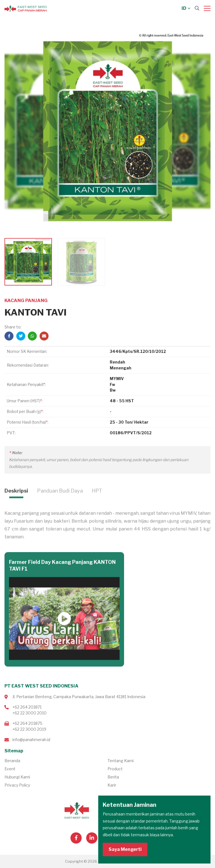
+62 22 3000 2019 (29, 729)
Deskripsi (16, 506)
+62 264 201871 (27, 707)
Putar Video (64, 634)
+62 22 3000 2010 (29, 713)
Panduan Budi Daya (60, 506)
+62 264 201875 (27, 723)
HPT (97, 506)
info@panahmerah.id (31, 740)
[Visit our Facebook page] (76, 838)
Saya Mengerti (125, 849)
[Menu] (207, 8)
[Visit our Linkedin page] (92, 838)
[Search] (197, 8)
